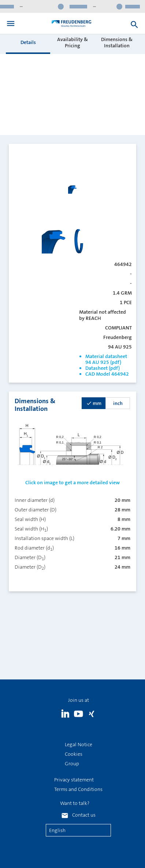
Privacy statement (74, 780)
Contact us (84, 815)
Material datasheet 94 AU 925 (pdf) (106, 359)
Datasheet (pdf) (103, 368)
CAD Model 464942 (107, 374)
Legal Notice (79, 744)
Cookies (74, 754)
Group (72, 763)
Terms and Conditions (78, 789)
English (57, 830)
